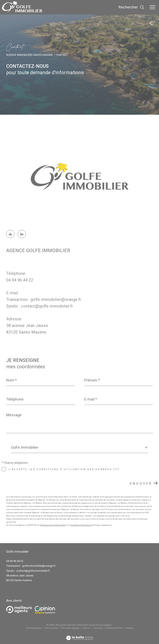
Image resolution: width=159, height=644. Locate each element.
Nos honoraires (34, 628)
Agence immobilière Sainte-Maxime (30, 55)
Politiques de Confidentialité (53, 525)
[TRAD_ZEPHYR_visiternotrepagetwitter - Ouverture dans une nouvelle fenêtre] (22, 234)
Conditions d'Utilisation (81, 525)
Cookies (129, 628)
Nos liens (98, 628)
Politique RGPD (114, 628)
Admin (87, 628)
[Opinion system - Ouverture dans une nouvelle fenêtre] (45, 610)
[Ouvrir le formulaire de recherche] (131, 7)
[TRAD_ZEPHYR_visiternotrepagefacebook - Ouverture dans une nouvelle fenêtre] (10, 234)
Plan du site (52, 628)
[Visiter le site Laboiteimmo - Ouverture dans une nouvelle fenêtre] (80, 635)
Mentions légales (70, 628)
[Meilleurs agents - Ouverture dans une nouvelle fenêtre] (19, 609)
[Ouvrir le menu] (152, 7)
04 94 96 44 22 (20, 280)
